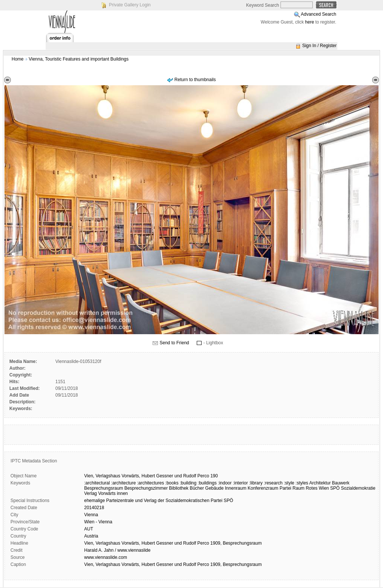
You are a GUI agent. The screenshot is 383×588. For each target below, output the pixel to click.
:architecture (123, 483)
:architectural (97, 483)
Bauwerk (341, 483)
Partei (285, 488)
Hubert (148, 476)
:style (289, 483)
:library (256, 483)
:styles (302, 483)
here (310, 22)
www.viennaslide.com (106, 557)
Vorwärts (107, 493)
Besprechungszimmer (146, 488)
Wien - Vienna (98, 522)
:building (188, 483)
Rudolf (190, 476)
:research (273, 483)
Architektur (320, 483)
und (178, 476)
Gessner (165, 476)
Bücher (197, 488)
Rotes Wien (317, 488)
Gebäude (215, 488)
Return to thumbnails (195, 80)
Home (18, 59)
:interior (240, 483)
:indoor (225, 483)
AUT (89, 529)
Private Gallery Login (130, 5)
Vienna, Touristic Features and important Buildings (79, 59)
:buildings (207, 483)
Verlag (91, 493)
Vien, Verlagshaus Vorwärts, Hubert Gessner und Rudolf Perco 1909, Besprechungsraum (173, 543)
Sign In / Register (319, 46)
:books (172, 483)
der (161, 501)
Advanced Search (318, 14)
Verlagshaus (108, 476)
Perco (203, 476)
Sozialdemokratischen (188, 501)
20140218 (94, 508)
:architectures (150, 483)
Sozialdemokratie (358, 488)
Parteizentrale (120, 501)
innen (122, 493)
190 (214, 476)
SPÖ (335, 488)
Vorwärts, (131, 476)
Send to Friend (174, 343)
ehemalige (94, 501)
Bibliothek (179, 488)
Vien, (89, 476)
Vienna (91, 515)
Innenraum (235, 488)
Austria (91, 536)
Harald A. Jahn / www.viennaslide (117, 550)
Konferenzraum (263, 488)
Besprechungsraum (104, 488)
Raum (298, 488)
